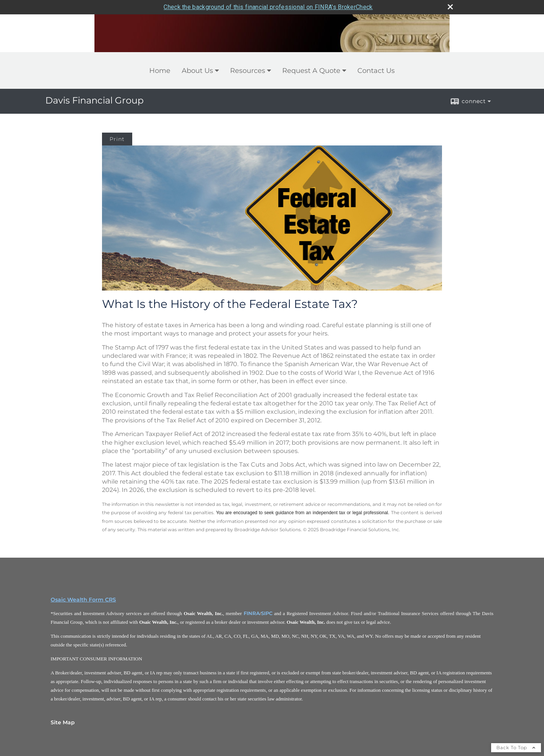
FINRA (252, 613)
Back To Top (516, 747)
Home (160, 71)
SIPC (267, 613)
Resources (248, 71)
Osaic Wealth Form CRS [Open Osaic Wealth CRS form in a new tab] (83, 600)
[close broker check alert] (450, 7)
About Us (197, 71)
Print (117, 139)
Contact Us (376, 71)
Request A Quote (311, 71)
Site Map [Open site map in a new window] (63, 722)
